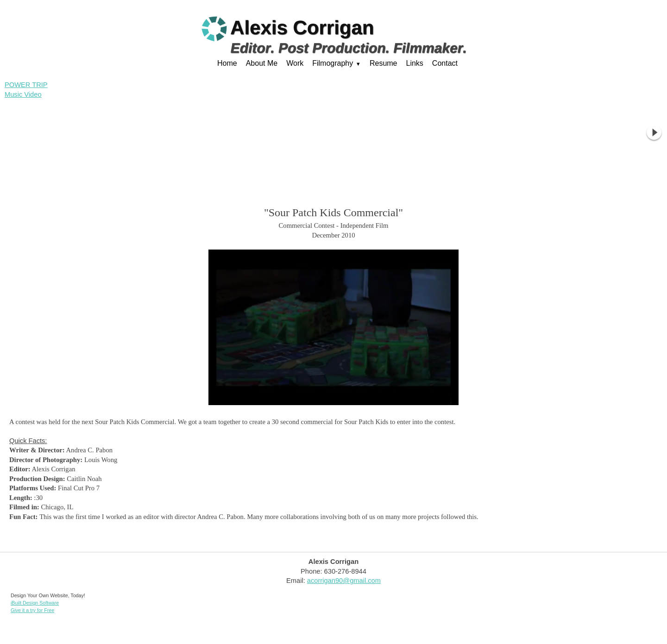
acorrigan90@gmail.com (344, 581)
